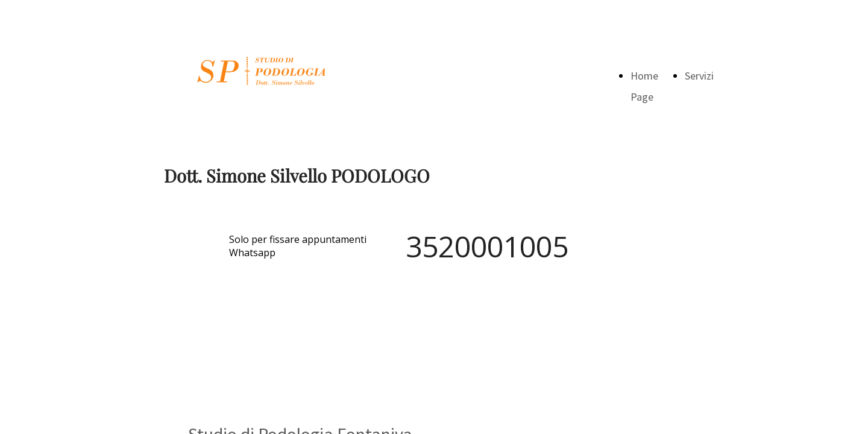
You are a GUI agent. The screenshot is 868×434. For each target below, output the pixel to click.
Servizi (699, 76)
